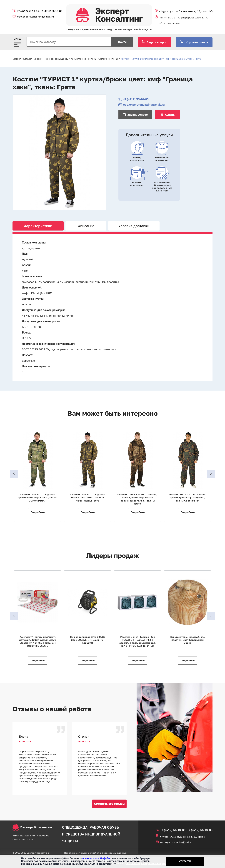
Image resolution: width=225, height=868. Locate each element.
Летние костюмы (109, 59)
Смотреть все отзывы (109, 804)
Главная (17, 59)
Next (212, 474)
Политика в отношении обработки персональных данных (95, 853)
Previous (13, 474)
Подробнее (37, 512)
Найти (122, 42)
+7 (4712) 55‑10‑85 (136, 99)
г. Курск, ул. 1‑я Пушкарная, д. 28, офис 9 (182, 837)
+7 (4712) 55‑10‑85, (29, 11)
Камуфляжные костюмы (84, 59)
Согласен (185, 861)
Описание (86, 226)
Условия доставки (134, 226)
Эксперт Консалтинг (33, 827)
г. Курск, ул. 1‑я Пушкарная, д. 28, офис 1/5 (186, 11)
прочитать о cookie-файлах (97, 858)
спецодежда (75, 827)
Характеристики (38, 226)
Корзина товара (196, 42)
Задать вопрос (157, 42)
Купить (170, 115)
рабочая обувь (104, 827)
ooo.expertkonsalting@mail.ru (36, 17)
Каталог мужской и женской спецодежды (46, 59)
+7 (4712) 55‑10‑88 (51, 11)
